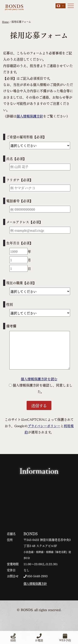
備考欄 (11, 326)
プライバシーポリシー (44, 426)
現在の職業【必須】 (21, 283)
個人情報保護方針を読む (39, 379)
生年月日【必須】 (20, 243)
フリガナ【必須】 (20, 180)
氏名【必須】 (16, 159)
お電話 (39, 637)
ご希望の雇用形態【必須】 (26, 137)
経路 (13, 637)
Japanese (58, 6)
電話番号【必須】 (20, 201)
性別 (10, 304)
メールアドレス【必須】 (24, 222)
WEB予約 (65, 637)
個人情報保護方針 (30, 116)
